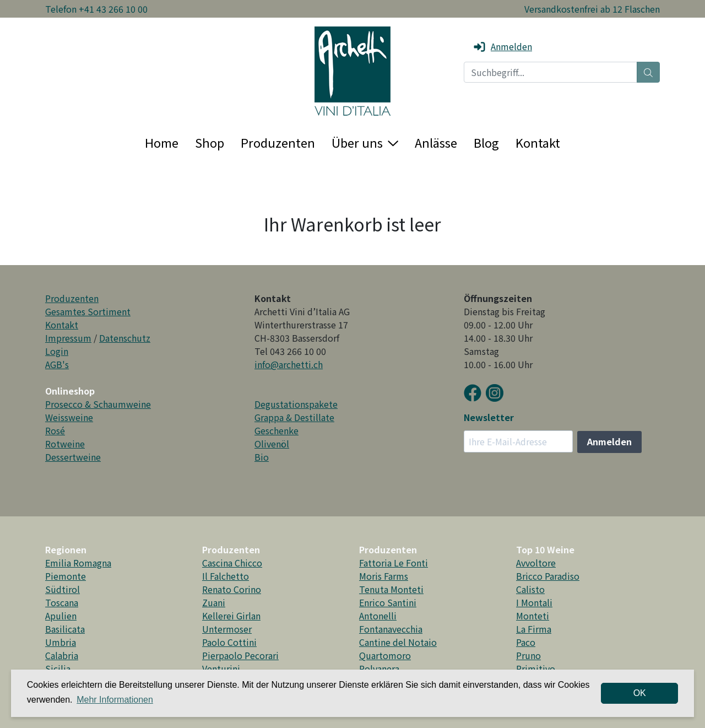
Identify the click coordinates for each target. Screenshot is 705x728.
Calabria (62, 655)
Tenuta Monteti (391, 589)
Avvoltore (536, 563)
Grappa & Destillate (294, 417)
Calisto (530, 589)
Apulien (61, 616)
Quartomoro (385, 655)
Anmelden (502, 46)
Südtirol (63, 589)
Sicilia (58, 668)
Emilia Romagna (78, 563)
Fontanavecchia (391, 629)
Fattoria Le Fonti (394, 563)
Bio (262, 457)
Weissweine (69, 417)
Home (162, 142)
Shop (210, 142)
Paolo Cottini (229, 642)
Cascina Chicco (232, 563)
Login (57, 351)
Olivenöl (272, 444)
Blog (486, 142)
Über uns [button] (365, 142)
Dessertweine (73, 457)
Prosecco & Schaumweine (98, 404)
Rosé (55, 430)
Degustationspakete (296, 404)
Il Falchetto (226, 576)
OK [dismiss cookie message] (640, 693)
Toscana (62, 602)
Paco (526, 642)
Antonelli (378, 616)
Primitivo (536, 668)
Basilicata (65, 629)
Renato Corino (232, 589)
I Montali (534, 602)
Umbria (61, 642)
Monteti (533, 616)
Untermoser (227, 629)
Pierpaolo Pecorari (240, 655)
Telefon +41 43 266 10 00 (96, 9)
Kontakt (538, 142)
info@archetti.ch (289, 364)
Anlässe (436, 142)
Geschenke (276, 430)
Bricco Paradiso (548, 576)
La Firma (534, 629)
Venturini (221, 668)
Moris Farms (384, 576)
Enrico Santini (388, 602)
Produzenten (278, 142)
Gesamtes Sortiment (88, 311)
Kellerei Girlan (231, 616)
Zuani (214, 602)
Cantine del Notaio (398, 642)
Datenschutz (125, 338)
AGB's (57, 364)
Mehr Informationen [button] (115, 700)
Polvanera (379, 668)
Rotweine (65, 444)
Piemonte (66, 576)
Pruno (528, 655)
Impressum (68, 338)
